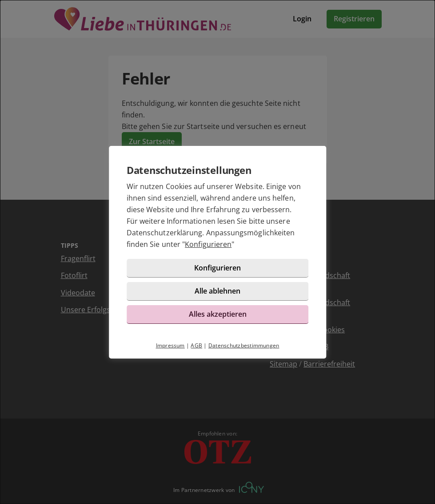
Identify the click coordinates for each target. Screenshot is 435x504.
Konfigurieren (208, 244)
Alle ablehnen (217, 291)
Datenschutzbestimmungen (244, 345)
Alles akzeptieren (218, 314)
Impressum (170, 345)
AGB (196, 345)
